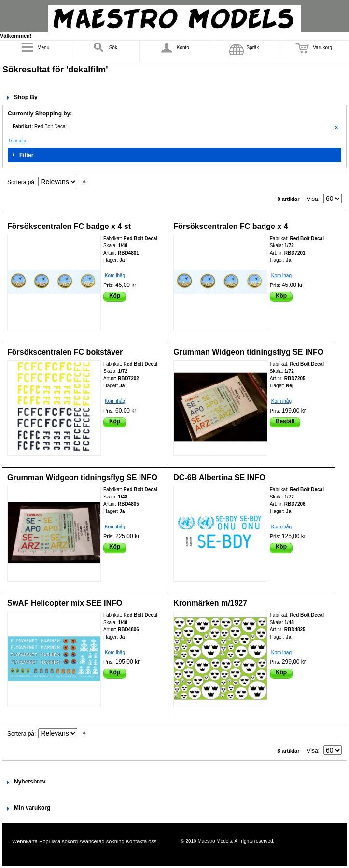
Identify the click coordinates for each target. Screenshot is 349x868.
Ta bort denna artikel (336, 128)
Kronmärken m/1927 (210, 603)
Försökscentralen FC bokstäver (65, 352)
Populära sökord (58, 841)
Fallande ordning (86, 182)
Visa (312, 199)
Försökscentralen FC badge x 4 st (69, 226)
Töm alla (17, 141)
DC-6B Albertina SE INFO (219, 477)
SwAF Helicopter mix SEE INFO (65, 603)
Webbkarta (25, 841)
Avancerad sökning (102, 841)
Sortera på (21, 182)
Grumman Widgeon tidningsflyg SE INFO (248, 352)
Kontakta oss (141, 841)
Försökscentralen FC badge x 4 (230, 226)
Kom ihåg (115, 276)
